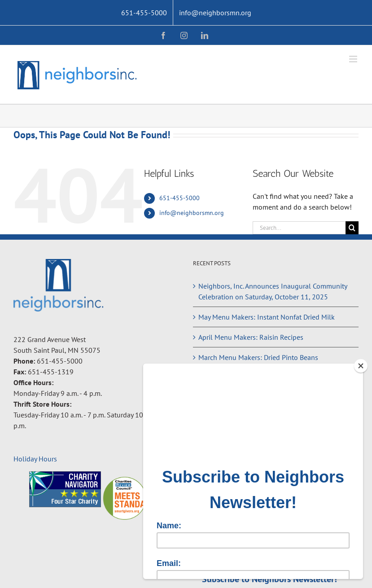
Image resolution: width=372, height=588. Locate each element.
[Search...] (299, 228)
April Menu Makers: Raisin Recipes (251, 337)
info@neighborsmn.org (192, 213)
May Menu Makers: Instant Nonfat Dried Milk (267, 317)
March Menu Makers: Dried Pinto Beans (258, 357)
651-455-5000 (179, 198)
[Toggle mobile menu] (354, 59)
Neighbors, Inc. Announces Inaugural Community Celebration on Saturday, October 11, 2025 (273, 291)
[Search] (352, 228)
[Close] (361, 366)
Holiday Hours (35, 459)
